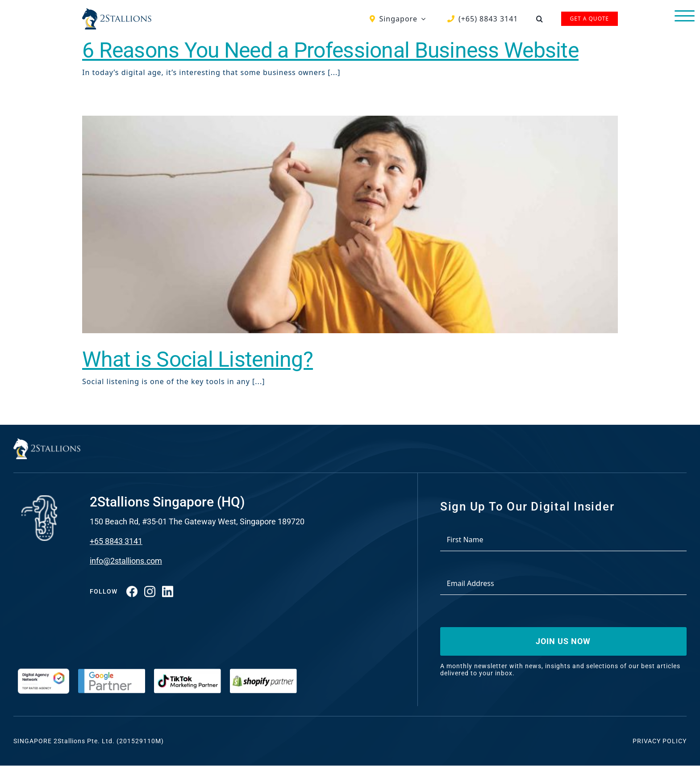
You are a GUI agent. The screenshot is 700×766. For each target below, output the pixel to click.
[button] (540, 19)
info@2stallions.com (126, 561)
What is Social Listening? (198, 359)
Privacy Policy (660, 741)
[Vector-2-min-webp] (117, 12)
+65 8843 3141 (116, 541)
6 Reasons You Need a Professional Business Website (330, 50)
